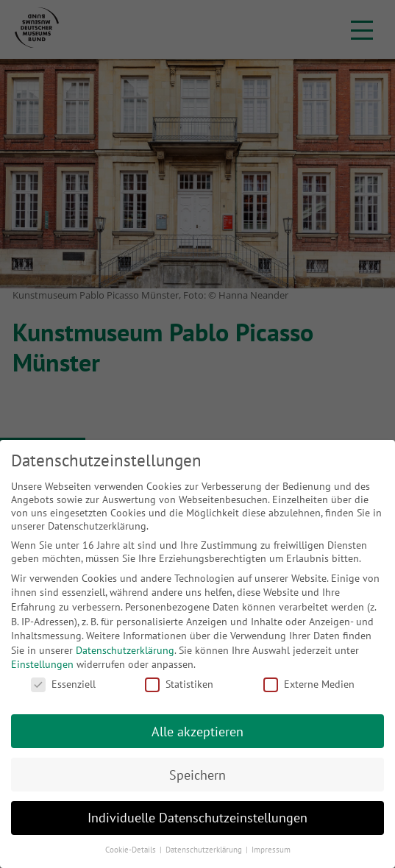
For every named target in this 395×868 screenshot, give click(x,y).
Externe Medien (309, 684)
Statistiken (179, 684)
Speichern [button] (197, 775)
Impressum (271, 850)
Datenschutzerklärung (125, 650)
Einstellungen (42, 664)
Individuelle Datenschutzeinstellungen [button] (197, 818)
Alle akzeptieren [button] (197, 732)
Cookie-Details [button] (132, 850)
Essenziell (63, 684)
